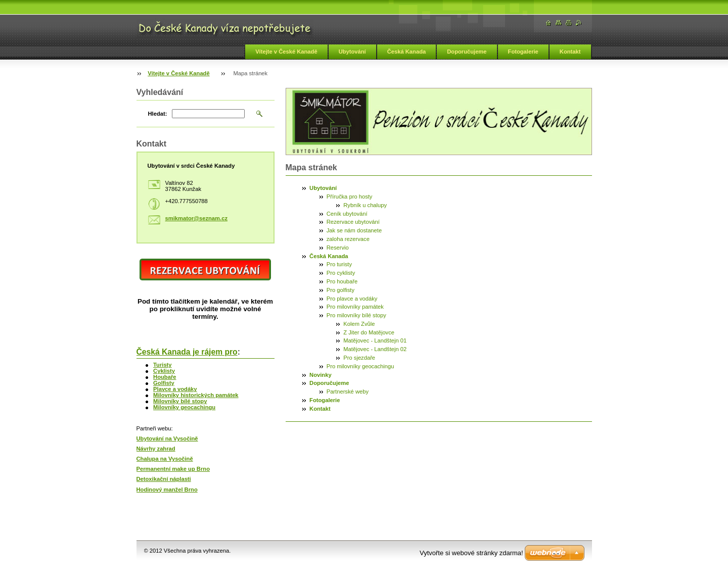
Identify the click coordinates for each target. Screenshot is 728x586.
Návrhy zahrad (156, 449)
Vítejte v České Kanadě (286, 52)
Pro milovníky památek (355, 307)
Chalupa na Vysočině (165, 459)
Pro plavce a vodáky (352, 299)
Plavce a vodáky (175, 389)
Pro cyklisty (341, 273)
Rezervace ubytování (353, 222)
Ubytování (352, 52)
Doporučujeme (467, 52)
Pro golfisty (340, 290)
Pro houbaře (342, 281)
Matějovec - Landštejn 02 (375, 349)
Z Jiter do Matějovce (369, 332)
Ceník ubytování (347, 214)
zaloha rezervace (348, 239)
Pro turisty (339, 264)
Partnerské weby (348, 392)
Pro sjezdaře (359, 358)
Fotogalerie (523, 52)
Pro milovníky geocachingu (360, 366)
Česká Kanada (407, 52)
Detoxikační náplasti (164, 479)
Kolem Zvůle (359, 324)
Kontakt (570, 52)
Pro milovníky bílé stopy (356, 315)
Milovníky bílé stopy (180, 401)
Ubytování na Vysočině (167, 438)
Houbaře (165, 377)
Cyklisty (164, 371)
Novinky (321, 375)
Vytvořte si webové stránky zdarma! (471, 553)
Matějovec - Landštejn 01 (375, 340)
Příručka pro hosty (350, 197)
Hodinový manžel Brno (167, 490)
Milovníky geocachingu (184, 407)
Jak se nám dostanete (354, 230)
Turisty (162, 365)
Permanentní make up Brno (173, 469)
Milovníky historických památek (196, 395)
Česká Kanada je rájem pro (187, 352)
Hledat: (158, 114)
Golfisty (164, 383)
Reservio (338, 248)
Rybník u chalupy (365, 205)
